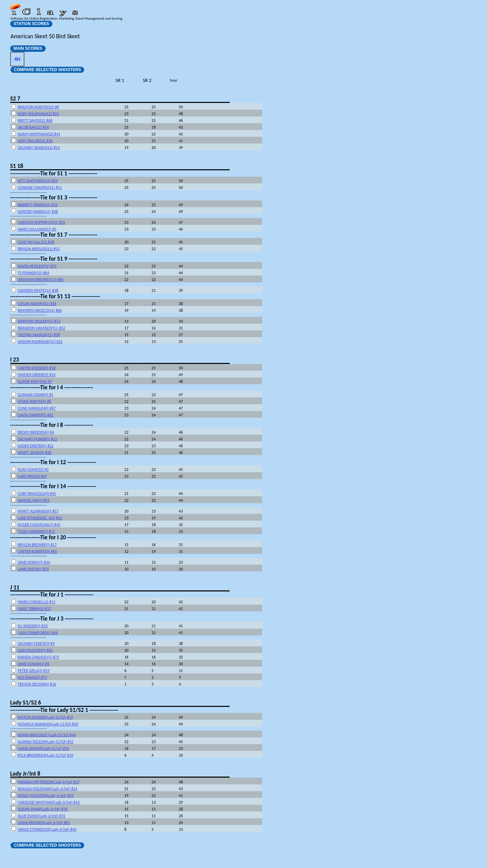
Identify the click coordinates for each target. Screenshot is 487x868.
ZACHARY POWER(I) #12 (37, 439)
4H (17, 59)
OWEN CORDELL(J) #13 (36, 602)
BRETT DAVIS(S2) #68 (35, 121)
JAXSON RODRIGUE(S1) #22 (40, 342)
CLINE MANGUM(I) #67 (37, 408)
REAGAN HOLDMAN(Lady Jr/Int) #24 (47, 789)
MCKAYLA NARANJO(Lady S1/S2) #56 (48, 724)
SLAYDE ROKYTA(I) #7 (35, 382)
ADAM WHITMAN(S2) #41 (39, 134)
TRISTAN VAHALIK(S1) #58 (39, 335)
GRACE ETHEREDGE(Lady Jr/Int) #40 (47, 829)
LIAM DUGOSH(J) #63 (35, 650)
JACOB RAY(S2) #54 (33, 127)
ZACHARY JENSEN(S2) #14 (39, 148)
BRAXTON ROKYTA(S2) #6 (38, 107)
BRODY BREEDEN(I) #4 (36, 432)
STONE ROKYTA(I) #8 (34, 402)
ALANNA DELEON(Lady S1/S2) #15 (45, 742)
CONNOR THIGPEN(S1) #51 (40, 188)
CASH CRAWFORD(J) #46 (38, 633)
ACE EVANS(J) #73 (32, 677)
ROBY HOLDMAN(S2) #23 (38, 114)
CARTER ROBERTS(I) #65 (37, 551)
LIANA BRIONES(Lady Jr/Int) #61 (44, 823)
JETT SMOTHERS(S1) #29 (38, 181)
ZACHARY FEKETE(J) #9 (36, 644)
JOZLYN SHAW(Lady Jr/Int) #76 (42, 809)
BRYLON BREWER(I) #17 (37, 545)
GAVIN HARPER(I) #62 (35, 415)
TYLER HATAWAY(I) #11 (36, 531)
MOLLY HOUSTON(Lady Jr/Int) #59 (45, 796)
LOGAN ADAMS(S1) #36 (37, 304)
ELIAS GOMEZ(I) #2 (33, 470)
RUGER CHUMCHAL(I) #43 (39, 525)
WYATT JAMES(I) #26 (34, 453)
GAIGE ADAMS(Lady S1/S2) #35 (43, 748)
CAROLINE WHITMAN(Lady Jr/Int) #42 (49, 802)
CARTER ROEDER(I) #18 (37, 368)
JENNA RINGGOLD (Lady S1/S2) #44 (47, 735)
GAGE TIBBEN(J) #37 (34, 609)
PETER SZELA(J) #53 (33, 671)
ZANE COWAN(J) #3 (33, 664)
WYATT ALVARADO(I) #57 (38, 511)
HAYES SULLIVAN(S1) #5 (37, 229)
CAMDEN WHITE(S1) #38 (38, 290)
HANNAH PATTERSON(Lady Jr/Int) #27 (49, 782)
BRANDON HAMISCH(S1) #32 (41, 328)
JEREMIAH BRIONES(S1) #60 (40, 280)
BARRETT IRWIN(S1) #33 (37, 205)
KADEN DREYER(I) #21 (36, 446)
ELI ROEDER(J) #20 (33, 626)
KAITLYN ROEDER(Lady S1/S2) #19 (45, 717)
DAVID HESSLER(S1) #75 (37, 266)
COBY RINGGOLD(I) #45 (37, 494)
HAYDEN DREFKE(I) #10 (37, 375)
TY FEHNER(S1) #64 (33, 273)
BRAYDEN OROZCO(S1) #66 (40, 310)
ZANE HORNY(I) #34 (34, 562)
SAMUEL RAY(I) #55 (33, 500)
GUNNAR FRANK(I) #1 (35, 395)
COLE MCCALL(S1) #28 (36, 242)
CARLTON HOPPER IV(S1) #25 (41, 222)
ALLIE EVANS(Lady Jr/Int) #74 (41, 816)
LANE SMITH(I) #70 (33, 569)
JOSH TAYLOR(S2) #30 (35, 141)
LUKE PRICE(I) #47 (32, 476)
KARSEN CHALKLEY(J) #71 (38, 657)
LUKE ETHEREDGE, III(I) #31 (40, 518)
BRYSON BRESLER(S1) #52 (39, 249)
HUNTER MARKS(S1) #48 (38, 212)
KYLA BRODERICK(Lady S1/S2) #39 (45, 755)
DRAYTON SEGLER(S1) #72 (39, 321)
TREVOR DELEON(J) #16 (37, 684)
